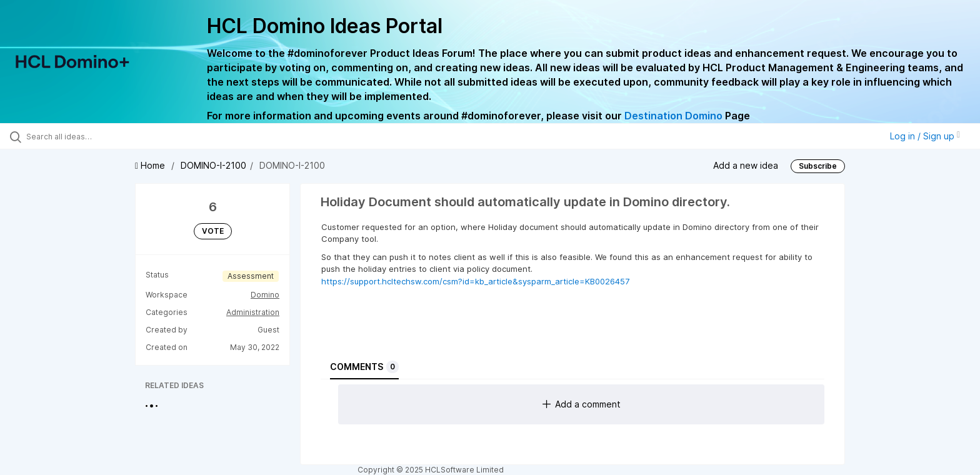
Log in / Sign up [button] (925, 136)
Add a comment (582, 404)
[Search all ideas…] (114, 136)
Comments (364, 367)
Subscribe (818, 166)
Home (151, 165)
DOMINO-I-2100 (213, 165)
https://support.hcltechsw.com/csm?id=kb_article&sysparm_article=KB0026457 (475, 281)
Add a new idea (746, 165)
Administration (253, 312)
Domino (265, 295)
